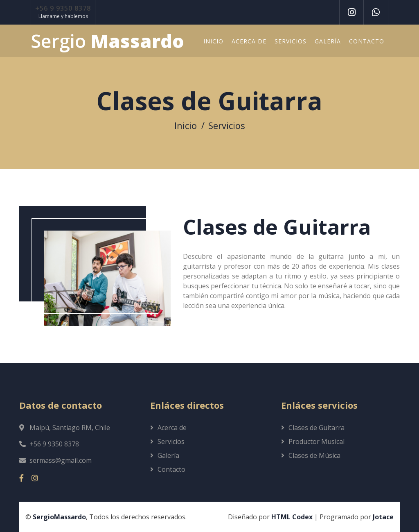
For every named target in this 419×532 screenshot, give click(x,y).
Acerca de (249, 41)
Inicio (213, 41)
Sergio (107, 41)
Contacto (367, 41)
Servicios (291, 41)
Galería (328, 41)
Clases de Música (314, 455)
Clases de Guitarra (317, 428)
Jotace (383, 517)
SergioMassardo (59, 517)
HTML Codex (292, 517)
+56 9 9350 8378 (63, 8)
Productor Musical (317, 441)
